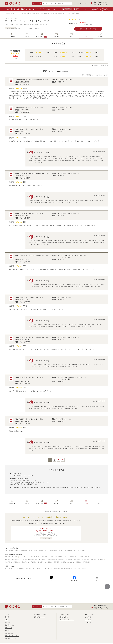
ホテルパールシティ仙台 (67, 13)
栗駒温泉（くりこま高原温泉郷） (53, 557)
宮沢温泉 (69, 559)
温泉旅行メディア (50, 9)
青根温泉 (64, 562)
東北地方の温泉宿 (34, 13)
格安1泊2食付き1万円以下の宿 (14, 568)
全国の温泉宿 (24, 13)
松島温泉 (8, 557)
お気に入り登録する (33, 28)
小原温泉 (57, 562)
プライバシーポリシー (67, 620)
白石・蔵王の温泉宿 (80, 550)
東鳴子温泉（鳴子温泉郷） (56, 559)
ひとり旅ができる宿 (80, 568)
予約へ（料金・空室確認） (88, 29)
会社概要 (88, 620)
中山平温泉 (8, 562)
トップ (8, 9)
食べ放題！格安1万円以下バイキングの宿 (39, 568)
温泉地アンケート (39, 617)
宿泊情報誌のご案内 (40, 614)
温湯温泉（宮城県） (84, 557)
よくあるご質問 (64, 614)
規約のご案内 (64, 617)
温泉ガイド (24, 9)
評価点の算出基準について (101, 65)
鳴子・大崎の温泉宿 (51, 550)
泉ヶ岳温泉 (86, 559)
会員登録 (8, 631)
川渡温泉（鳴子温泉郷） (30, 559)
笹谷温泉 (101, 559)
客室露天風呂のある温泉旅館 (63, 568)
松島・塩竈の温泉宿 (21, 550)
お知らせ (88, 617)
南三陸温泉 (43, 559)
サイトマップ (90, 622)
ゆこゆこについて (82, 3)
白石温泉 (94, 559)
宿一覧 (13, 9)
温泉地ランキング (10, 625)
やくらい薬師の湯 (70, 557)
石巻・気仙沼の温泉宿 (36, 550)
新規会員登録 (67, 9)
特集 (18, 9)
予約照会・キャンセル (12, 636)
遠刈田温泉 (49, 562)
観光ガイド (32, 9)
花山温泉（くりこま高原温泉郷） (30, 557)
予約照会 (81, 9)
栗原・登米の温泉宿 (66, 550)
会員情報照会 (9, 633)
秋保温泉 (33, 562)
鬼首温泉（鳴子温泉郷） (13, 559)
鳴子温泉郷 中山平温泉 (21, 562)
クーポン (40, 9)
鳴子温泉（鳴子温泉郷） (83, 562)
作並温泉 (71, 562)
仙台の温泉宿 (55, 13)
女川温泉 (15, 557)
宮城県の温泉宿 (45, 13)
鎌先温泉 (41, 562)
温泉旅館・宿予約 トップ (12, 13)
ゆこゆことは (90, 614)
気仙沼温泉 (77, 559)
